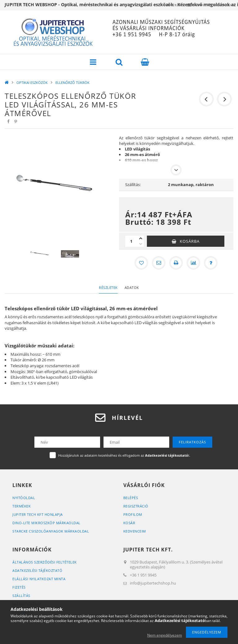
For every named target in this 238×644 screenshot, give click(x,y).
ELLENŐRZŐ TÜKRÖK (73, 83)
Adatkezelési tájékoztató (37, 570)
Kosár (129, 523)
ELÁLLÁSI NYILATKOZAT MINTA (39, 579)
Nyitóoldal (24, 498)
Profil (189, 5)
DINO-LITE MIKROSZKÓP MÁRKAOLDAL (46, 523)
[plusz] (141, 238)
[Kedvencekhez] (141, 263)
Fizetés (19, 587)
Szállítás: (133, 185)
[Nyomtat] (176, 263)
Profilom (133, 514)
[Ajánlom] (159, 263)
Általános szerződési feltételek (45, 562)
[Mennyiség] (131, 241)
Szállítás (21, 596)
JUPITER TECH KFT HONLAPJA (38, 514)
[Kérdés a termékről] (211, 263)
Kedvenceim (135, 531)
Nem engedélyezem (165, 635)
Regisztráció (136, 506)
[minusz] (141, 244)
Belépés (162, 5)
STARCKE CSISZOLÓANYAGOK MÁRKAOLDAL (51, 531)
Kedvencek (219, 5)
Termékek (22, 506)
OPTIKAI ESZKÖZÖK (32, 83)
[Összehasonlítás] (193, 263)
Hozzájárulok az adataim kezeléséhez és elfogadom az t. (124, 455)
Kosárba (190, 241)
